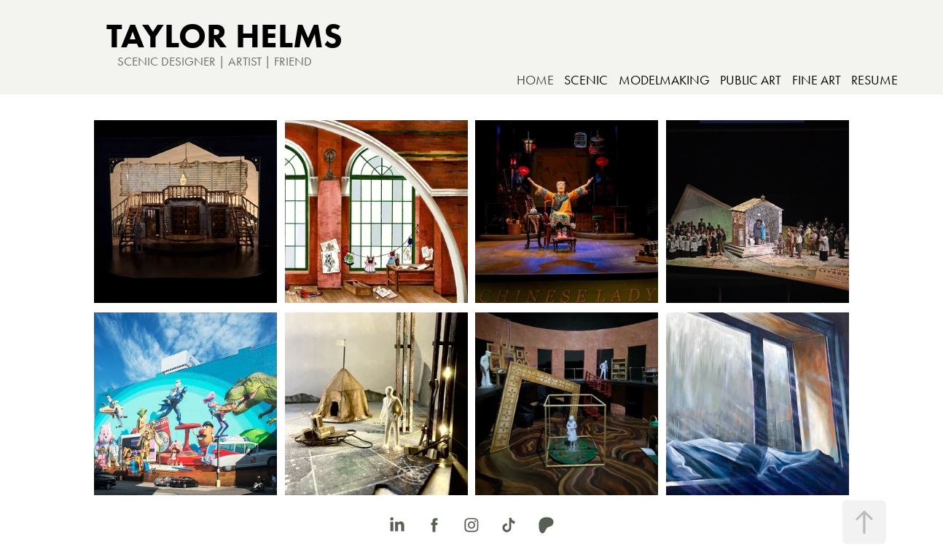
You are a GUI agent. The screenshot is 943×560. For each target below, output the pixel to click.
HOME (535, 80)
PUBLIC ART (751, 80)
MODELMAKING (664, 80)
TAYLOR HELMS (224, 35)
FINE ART (817, 80)
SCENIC (586, 80)
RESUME (874, 80)
